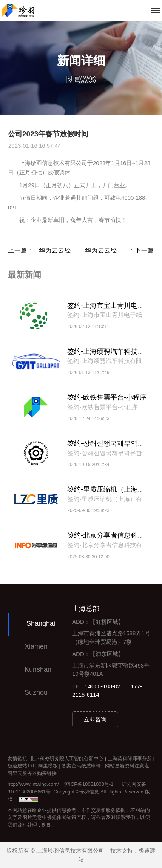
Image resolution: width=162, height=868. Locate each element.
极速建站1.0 (21, 766)
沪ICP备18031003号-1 (88, 784)
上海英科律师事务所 (130, 759)
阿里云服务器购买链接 (32, 773)
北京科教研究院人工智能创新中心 (67, 759)
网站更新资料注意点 (127, 766)
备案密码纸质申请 (81, 766)
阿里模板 (48, 766)
